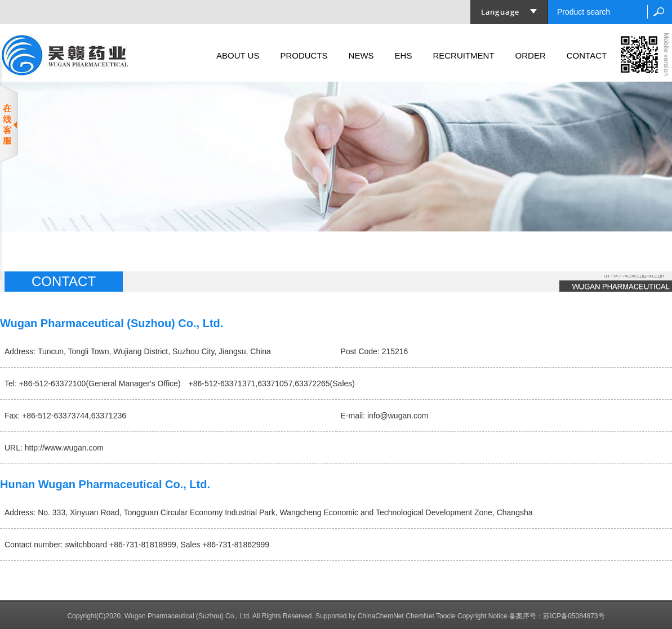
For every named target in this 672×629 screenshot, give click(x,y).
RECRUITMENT (463, 55)
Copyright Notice (482, 616)
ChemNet (420, 616)
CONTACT (587, 55)
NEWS (361, 55)
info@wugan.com (398, 416)
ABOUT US (238, 55)
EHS (404, 55)
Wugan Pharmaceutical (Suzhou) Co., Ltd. (188, 616)
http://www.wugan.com (64, 448)
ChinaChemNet (381, 616)
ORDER (531, 55)
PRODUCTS (304, 55)
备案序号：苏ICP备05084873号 (557, 616)
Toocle (446, 616)
